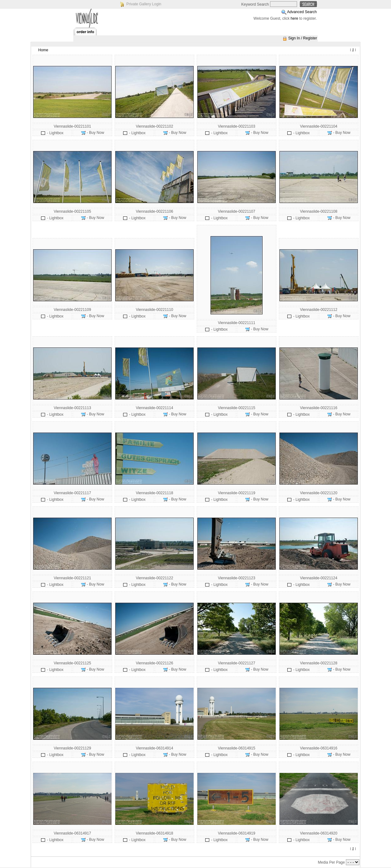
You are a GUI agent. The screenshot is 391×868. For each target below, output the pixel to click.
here (295, 18)
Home (43, 50)
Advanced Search (302, 12)
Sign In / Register (303, 38)
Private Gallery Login (144, 4)
